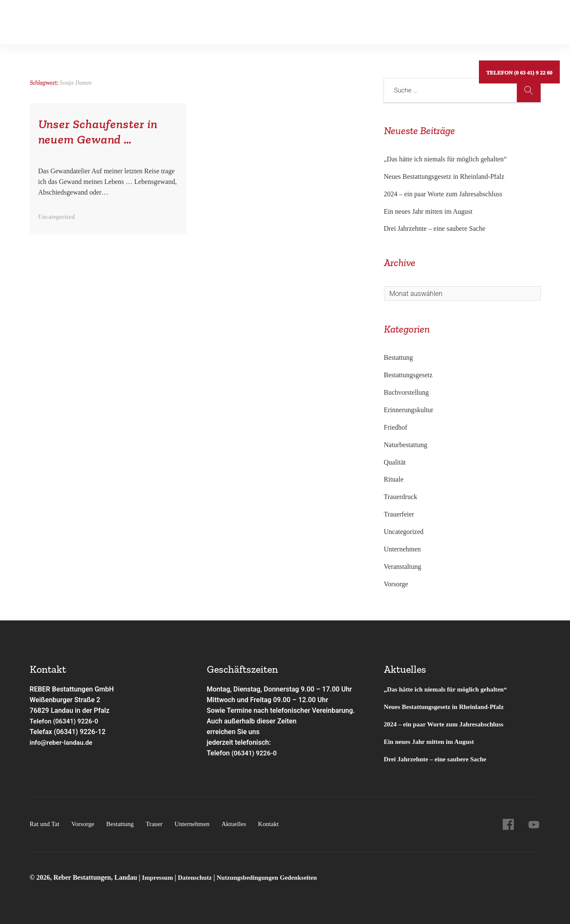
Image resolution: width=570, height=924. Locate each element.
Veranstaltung (403, 567)
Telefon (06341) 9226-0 (66, 721)
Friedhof (396, 427)
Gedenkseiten (188, 19)
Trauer (159, 824)
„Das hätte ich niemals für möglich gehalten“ (445, 159)
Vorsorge (96, 19)
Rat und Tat (52, 19)
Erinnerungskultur (409, 410)
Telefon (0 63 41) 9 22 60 (518, 19)
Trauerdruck (401, 497)
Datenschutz (198, 877)
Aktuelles (328, 19)
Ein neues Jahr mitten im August (428, 211)
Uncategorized (404, 532)
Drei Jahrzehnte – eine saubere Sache (435, 228)
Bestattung (139, 19)
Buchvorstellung (407, 392)
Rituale (394, 479)
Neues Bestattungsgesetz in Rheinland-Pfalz (445, 176)
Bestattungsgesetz (408, 375)
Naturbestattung (406, 445)
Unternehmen (280, 19)
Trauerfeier (399, 514)
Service (232, 19)
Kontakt (367, 19)
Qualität (395, 462)
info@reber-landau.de (63, 742)
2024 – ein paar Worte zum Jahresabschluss (443, 194)
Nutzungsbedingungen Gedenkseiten (274, 877)
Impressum (159, 877)
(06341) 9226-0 (255, 753)
